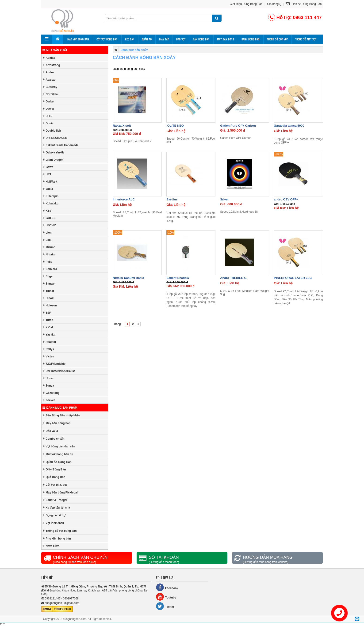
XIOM (48, 327)
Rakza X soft (122, 126)
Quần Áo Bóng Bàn (57, 462)
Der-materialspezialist (59, 371)
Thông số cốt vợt (277, 39)
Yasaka (49, 335)
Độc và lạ (50, 431)
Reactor (50, 342)
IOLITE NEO (175, 126)
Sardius (172, 199)
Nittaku (49, 254)
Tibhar (48, 291)
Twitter (165, 606)
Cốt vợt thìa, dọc (55, 485)
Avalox (49, 80)
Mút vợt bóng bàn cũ (58, 454)
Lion (47, 233)
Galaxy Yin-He (54, 152)
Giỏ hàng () (274, 4)
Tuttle (48, 320)
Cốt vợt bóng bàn (107, 39)
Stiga (48, 276)
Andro (48, 72)
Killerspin (51, 196)
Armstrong (51, 65)
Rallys (48, 349)
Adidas (49, 58)
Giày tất (164, 39)
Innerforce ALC (124, 199)
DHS (47, 116)
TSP (47, 313)
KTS (47, 211)
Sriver (224, 199)
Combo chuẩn (54, 439)
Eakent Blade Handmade (61, 145)
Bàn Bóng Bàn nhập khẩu (61, 415)
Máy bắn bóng (226, 39)
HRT (47, 174)
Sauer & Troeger (55, 500)
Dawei (48, 109)
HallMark (50, 182)
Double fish (52, 131)
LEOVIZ (49, 225)
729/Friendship (54, 364)
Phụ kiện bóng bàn (57, 538)
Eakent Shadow (178, 278)
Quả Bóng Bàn (54, 477)
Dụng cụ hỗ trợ (54, 515)
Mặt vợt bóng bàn (78, 39)
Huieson (50, 305)
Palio (48, 262)
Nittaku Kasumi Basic (128, 278)
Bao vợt (181, 39)
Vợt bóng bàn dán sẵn (59, 446)
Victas (48, 356)
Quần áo (147, 39)
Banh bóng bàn (251, 39)
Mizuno (49, 247)
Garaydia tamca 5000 (289, 126)
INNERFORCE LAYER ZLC (293, 278)
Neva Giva (51, 546)
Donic (48, 123)
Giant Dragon (53, 160)
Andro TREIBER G (233, 278)
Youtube (166, 597)
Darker (49, 101)
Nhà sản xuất (55, 50)
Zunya (48, 385)
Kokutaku (51, 203)
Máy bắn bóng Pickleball (61, 492)
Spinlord (50, 269)
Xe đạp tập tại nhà (56, 507)
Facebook (167, 587)
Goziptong (51, 393)
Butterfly (50, 87)
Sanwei (49, 284)
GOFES (49, 218)
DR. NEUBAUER (55, 138)
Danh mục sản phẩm (60, 408)
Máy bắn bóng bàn (57, 423)
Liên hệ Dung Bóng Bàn (304, 4)
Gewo (48, 167)
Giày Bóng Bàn (54, 469)
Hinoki (49, 298)
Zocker (49, 400)
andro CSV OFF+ (286, 199)
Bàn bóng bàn (201, 39)
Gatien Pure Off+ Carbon (238, 126)
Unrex (48, 378)
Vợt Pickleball (53, 523)
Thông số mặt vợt (306, 39)
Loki (47, 240)
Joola (48, 189)
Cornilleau (51, 94)
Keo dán (130, 39)
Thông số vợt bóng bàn (60, 531)
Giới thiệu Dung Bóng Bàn (246, 4)
